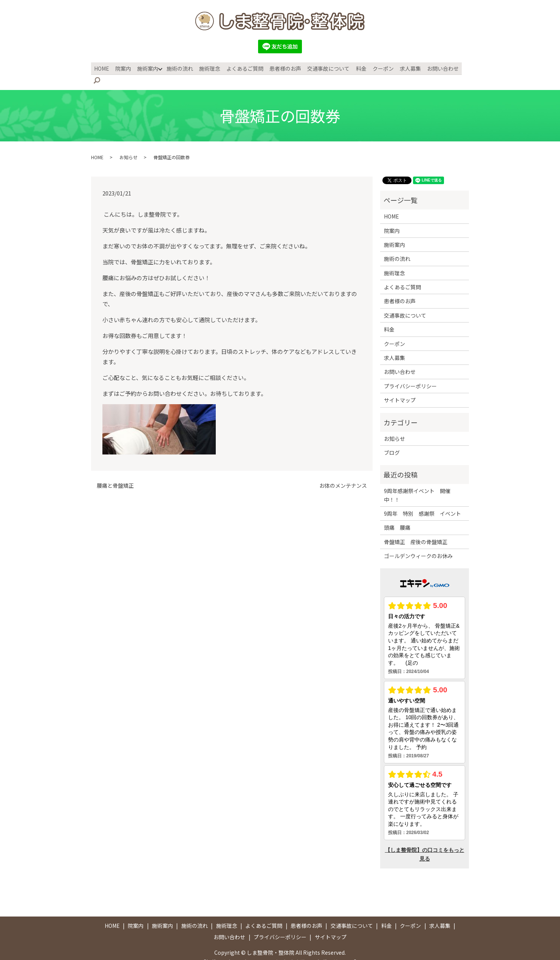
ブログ (392, 440)
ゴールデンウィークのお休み (418, 544)
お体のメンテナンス (343, 474)
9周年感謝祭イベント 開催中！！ (417, 483)
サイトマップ (400, 388)
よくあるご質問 (244, 68)
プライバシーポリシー (410, 374)
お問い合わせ (437, 68)
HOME (104, 68)
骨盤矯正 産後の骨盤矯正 (416, 530)
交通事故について (326, 68)
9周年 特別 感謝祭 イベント (422, 501)
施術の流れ (180, 68)
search (465, 68)
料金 (357, 68)
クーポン (379, 68)
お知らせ (128, 145)
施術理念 (209, 68)
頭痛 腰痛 (397, 515)
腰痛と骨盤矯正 (115, 474)
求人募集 (405, 68)
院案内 (125, 68)
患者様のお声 (283, 68)
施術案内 (149, 68)
